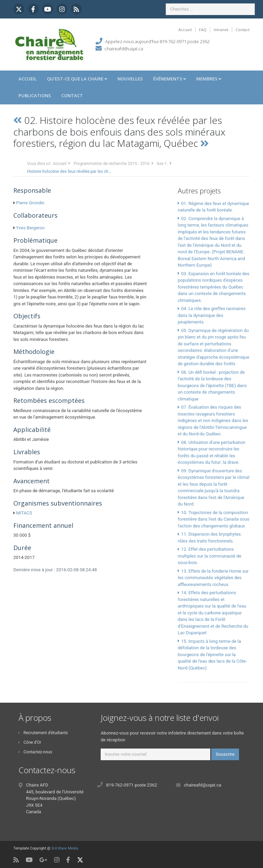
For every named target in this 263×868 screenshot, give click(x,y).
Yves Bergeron (30, 228)
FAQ (203, 30)
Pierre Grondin (30, 203)
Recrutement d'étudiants (43, 733)
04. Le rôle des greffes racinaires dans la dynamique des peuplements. (212, 315)
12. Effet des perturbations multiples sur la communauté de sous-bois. (210, 556)
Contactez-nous (35, 752)
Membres (209, 79)
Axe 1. (162, 164)
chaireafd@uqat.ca (124, 49)
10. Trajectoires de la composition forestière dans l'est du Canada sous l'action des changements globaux (214, 519)
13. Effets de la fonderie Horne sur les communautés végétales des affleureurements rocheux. (213, 578)
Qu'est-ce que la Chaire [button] (77, 79)
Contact (243, 30)
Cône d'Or (30, 742)
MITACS (24, 513)
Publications (35, 95)
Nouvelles (130, 79)
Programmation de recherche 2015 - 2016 (111, 164)
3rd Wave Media (65, 848)
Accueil (185, 30)
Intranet (221, 30)
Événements (170, 79)
